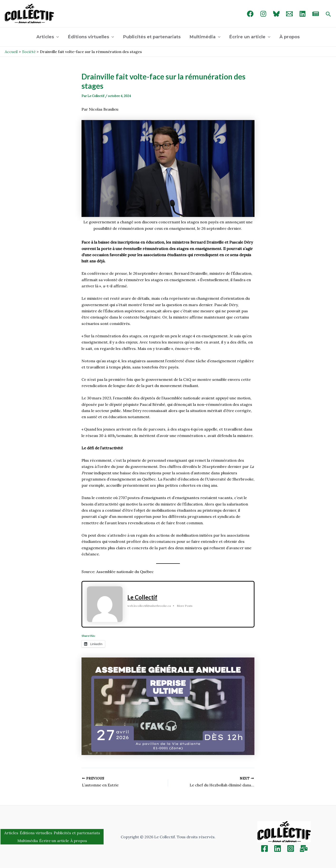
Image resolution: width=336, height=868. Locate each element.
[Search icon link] (328, 15)
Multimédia (205, 37)
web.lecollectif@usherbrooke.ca (149, 606)
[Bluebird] (276, 14)
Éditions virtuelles (92, 37)
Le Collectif (142, 597)
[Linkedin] (278, 848)
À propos (288, 37)
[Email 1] (289, 14)
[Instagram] (263, 14)
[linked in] (302, 14)
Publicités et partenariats (152, 37)
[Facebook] (250, 14)
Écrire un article (249, 37)
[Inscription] (304, 848)
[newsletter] (316, 14)
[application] (58, 37)
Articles (49, 37)
